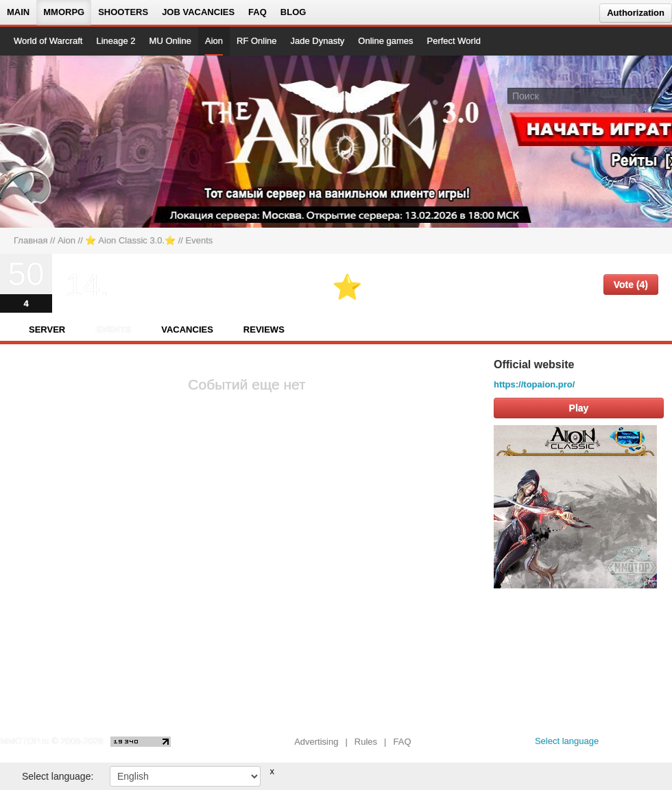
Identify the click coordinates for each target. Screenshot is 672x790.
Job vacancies (198, 12)
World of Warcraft (48, 41)
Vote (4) (631, 285)
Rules (366, 742)
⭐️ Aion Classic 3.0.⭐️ (130, 240)
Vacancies (187, 330)
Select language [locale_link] (567, 741)
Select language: (58, 776)
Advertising (316, 742)
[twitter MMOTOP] (663, 745)
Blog (293, 12)
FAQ (257, 12)
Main (18, 12)
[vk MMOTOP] (619, 745)
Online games (385, 41)
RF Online (257, 41)
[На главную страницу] (60, 141)
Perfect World (454, 41)
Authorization (636, 13)
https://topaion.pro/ (534, 384)
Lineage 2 (116, 41)
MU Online (170, 41)
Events (113, 330)
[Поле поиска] (650, 95)
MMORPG (64, 12)
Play (579, 408)
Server (47, 330)
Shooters (123, 12)
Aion (214, 41)
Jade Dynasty (318, 41)
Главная (31, 240)
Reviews (264, 330)
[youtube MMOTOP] (641, 745)
